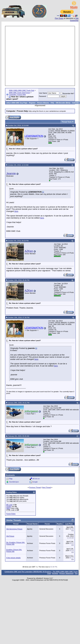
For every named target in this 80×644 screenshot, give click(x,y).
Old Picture (10, 536)
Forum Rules (11, 514)
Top (76, 573)
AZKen (29, 251)
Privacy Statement (66, 573)
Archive (55, 573)
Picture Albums (43, 103)
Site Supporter (74, 19)
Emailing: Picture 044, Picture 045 (14, 551)
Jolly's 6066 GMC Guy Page (17, 103)
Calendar (75, 103)
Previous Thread (35, 487)
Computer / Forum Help (17, 95)
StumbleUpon (14, 482)
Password (42, 96)
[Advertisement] (29, 56)
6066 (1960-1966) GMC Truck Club (22, 90)
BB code (9, 505)
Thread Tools (67, 122)
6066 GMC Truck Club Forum (20, 93)
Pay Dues (59, 18)
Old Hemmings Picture (14, 529)
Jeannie (11, 173)
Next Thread (47, 487)
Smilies (9, 506)
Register (32, 103)
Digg (11, 479)
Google (35, 482)
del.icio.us (36, 479)
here (16, 211)
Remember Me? (67, 93)
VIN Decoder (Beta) (63, 103)
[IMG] (8, 508)
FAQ (52, 103)
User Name (43, 93)
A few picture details (13, 558)
